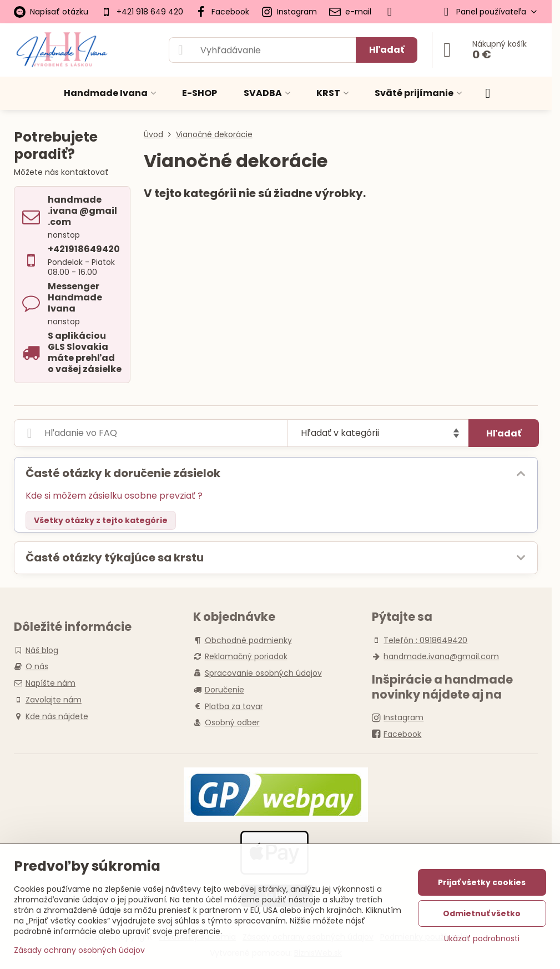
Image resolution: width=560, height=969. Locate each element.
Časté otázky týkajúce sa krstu (115, 558)
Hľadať (387, 50)
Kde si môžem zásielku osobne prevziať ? (114, 496)
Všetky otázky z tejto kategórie (101, 520)
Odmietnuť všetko (482, 913)
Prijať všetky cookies (482, 882)
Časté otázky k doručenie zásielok (123, 473)
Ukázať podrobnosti (482, 939)
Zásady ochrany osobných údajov (79, 950)
